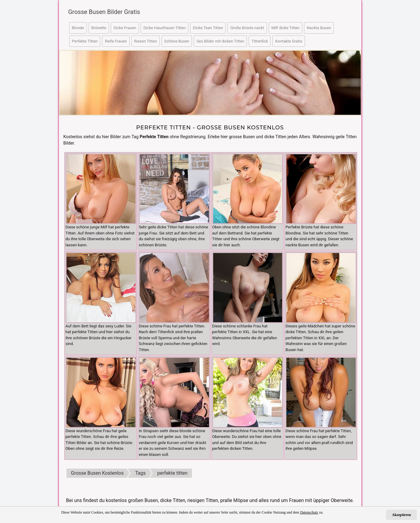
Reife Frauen (116, 41)
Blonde (78, 28)
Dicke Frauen (125, 28)
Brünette (99, 28)
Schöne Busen (177, 41)
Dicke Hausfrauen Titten (164, 28)
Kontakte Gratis (289, 41)
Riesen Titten (146, 41)
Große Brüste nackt (247, 28)
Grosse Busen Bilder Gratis (104, 12)
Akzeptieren (401, 515)
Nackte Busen (319, 28)
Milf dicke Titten (286, 28)
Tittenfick (260, 41)
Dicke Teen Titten (208, 28)
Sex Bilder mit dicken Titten (220, 41)
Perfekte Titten (85, 41)
